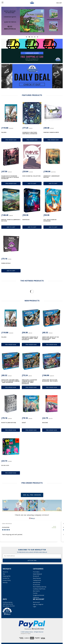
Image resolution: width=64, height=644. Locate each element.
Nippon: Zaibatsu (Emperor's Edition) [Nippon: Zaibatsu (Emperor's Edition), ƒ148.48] (11, 220)
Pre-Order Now (11, 140)
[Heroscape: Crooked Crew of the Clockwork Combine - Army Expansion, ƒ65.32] (11, 361)
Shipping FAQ (7, 576)
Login (35, 607)
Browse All (36, 576)
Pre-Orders (36, 572)
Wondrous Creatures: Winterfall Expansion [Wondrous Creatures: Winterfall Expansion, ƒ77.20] (30, 133)
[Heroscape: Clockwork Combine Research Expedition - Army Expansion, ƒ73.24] (31, 361)
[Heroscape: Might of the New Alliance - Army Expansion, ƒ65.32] (51, 318)
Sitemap (5, 583)
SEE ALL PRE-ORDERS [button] (32, 495)
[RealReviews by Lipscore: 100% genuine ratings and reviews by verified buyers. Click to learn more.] (32, 518)
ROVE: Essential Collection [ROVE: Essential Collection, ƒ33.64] (31, 176)
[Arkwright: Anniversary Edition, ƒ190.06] (53, 157)
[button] (32, 505)
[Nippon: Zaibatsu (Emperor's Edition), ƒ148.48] (11, 200)
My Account (36, 602)
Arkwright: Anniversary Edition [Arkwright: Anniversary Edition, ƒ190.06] (52, 177)
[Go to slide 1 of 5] (27, 37)
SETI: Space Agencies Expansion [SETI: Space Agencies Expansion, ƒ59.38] (50, 220)
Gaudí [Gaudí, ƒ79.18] (24, 423)
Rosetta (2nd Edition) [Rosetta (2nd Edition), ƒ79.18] (9, 423)
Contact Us (6, 578)
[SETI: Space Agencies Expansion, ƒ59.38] (53, 200)
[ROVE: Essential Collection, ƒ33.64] (32, 157)
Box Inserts (36, 591)
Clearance (36, 597)
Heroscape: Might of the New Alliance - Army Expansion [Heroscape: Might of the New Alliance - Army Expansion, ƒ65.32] (50, 338)
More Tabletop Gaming (40, 587)
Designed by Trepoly (26, 634)
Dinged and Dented (38, 595)
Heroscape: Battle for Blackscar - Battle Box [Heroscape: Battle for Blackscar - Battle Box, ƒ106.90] (50, 381)
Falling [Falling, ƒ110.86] (4, 132)
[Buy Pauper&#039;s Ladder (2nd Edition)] (32, 21)
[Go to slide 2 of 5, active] (29, 37)
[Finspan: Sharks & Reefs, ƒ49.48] (53, 113)
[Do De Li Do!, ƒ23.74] (11, 447)
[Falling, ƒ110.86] (11, 113)
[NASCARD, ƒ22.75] (51, 404)
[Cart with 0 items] (59, 3)
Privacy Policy (7, 580)
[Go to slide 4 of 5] (35, 37)
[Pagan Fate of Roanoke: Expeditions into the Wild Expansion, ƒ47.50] (11, 157)
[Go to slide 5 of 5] (38, 37)
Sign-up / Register (38, 604)
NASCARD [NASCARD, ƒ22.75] (45, 423)
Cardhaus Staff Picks (39, 589)
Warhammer (37, 583)
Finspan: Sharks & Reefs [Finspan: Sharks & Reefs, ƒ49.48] (51, 132)
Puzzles (35, 593)
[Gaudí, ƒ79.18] (31, 404)
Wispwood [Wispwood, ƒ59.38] (26, 220)
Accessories (37, 585)
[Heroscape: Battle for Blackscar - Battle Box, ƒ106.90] (51, 361)
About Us (5, 572)
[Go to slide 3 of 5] (32, 37)
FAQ (4, 574)
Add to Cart (32, 183)
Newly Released (37, 574)
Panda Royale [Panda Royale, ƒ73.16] (6, 263)
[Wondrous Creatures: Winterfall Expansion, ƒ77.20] (32, 113)
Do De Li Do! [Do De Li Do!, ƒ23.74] (5, 465)
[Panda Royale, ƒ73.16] (11, 244)
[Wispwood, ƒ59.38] (32, 200)
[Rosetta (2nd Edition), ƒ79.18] (11, 404)
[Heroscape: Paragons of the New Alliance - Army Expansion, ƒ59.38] (31, 318)
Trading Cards (37, 580)
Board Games (37, 578)
